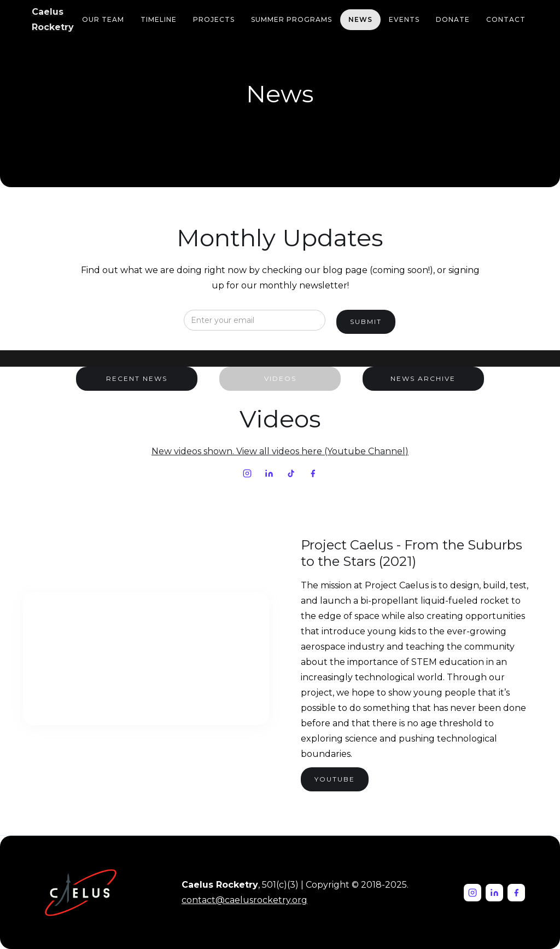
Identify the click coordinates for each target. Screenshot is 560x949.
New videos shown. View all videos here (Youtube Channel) (280, 451)
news (360, 19)
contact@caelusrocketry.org (244, 900)
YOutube (335, 779)
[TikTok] (291, 473)
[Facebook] (313, 473)
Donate (453, 19)
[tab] (137, 379)
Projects (214, 19)
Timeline (159, 19)
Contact (506, 19)
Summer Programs (291, 19)
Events (404, 19)
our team (103, 19)
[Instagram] (247, 473)
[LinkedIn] (269, 473)
